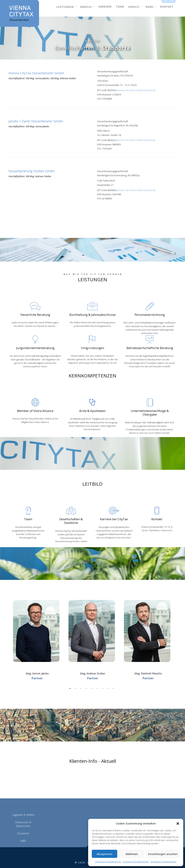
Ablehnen (132, 854)
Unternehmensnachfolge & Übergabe (150, 409)
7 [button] (103, 680)
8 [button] (109, 680)
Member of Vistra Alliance (35, 409)
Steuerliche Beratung (35, 314)
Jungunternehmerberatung (35, 347)
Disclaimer (23, 824)
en (171, 2)
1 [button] (71, 680)
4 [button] (87, 680)
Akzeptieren (105, 854)
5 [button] (92, 680)
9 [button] (114, 680)
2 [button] (76, 680)
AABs (23, 831)
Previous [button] (7, 632)
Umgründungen (92, 347)
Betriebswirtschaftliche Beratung (150, 347)
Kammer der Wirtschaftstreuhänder (135, 90)
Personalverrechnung (150, 314)
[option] (37, 622)
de (166, 2)
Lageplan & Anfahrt (23, 805)
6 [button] (98, 680)
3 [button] (82, 680)
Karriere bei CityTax (114, 513)
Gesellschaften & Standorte (71, 513)
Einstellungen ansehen (163, 854)
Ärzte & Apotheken (92, 409)
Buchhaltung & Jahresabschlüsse (92, 314)
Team (28, 513)
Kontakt (157, 513)
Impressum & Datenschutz (108, 862)
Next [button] (178, 632)
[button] (178, 824)
